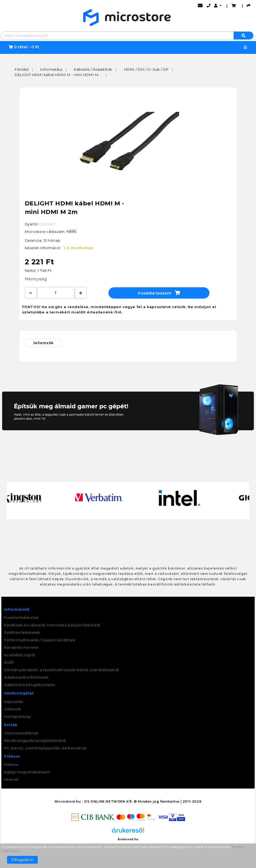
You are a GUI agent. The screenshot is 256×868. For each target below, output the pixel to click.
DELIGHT (47, 224)
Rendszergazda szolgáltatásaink (35, 740)
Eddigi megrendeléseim (27, 772)
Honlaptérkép (17, 716)
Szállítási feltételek (22, 632)
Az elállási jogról (19, 655)
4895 (71, 232)
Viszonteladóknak (21, 733)
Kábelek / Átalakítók (93, 69)
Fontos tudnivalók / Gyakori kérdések (40, 640)
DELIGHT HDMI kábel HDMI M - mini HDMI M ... (59, 75)
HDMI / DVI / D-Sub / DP (146, 69)
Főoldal (22, 69)
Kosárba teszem (159, 293)
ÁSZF (9, 662)
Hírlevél (11, 779)
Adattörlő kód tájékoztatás (30, 685)
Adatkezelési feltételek (26, 677)
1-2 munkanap (78, 248)
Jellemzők (43, 343)
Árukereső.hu (128, 839)
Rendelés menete (21, 647)
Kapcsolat (13, 702)
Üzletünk (13, 709)
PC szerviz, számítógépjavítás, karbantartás (45, 748)
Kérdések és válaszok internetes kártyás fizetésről (52, 625)
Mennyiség (36, 279)
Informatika (51, 69)
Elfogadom (22, 860)
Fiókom (11, 765)
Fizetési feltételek (21, 618)
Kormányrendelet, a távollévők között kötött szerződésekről (61, 670)
